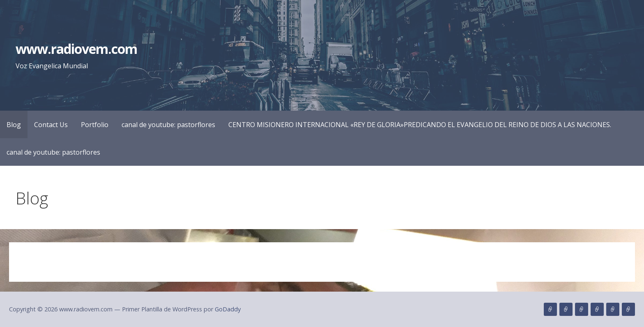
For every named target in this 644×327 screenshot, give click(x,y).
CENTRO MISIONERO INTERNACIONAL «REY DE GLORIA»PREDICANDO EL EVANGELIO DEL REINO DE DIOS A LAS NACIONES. (420, 125)
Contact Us (51, 125)
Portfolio (95, 125)
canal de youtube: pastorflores (168, 125)
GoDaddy (228, 309)
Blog (14, 125)
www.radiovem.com (77, 49)
